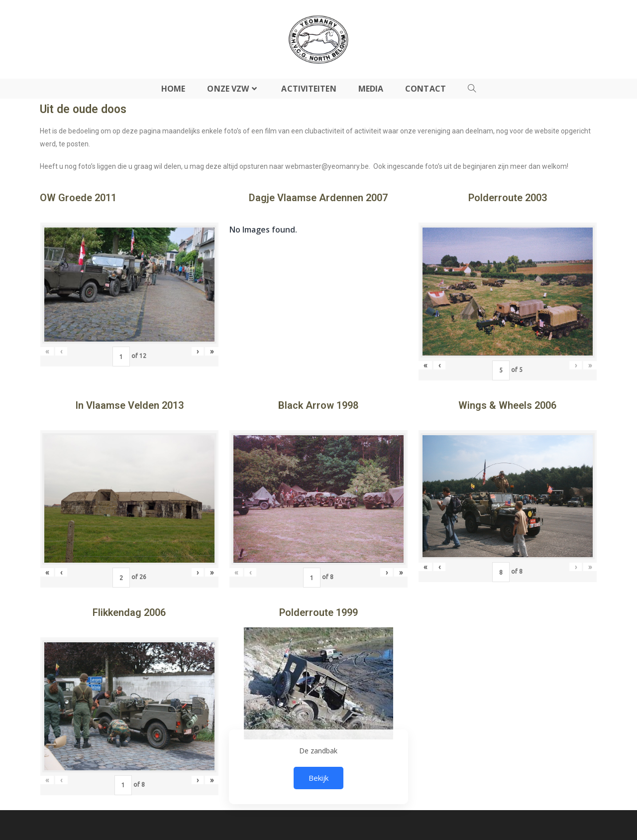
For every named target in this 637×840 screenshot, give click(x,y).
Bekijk (318, 778)
